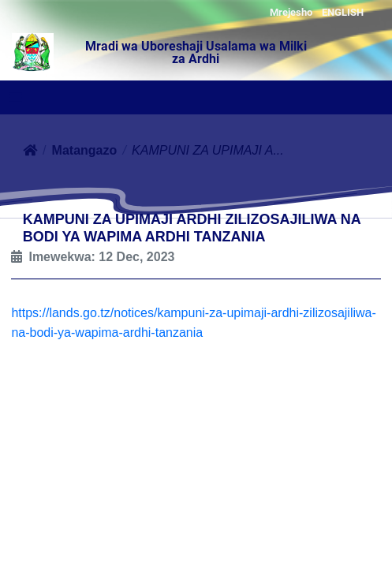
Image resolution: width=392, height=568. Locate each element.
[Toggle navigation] (16, 99)
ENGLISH (343, 12)
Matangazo (85, 150)
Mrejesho (291, 12)
